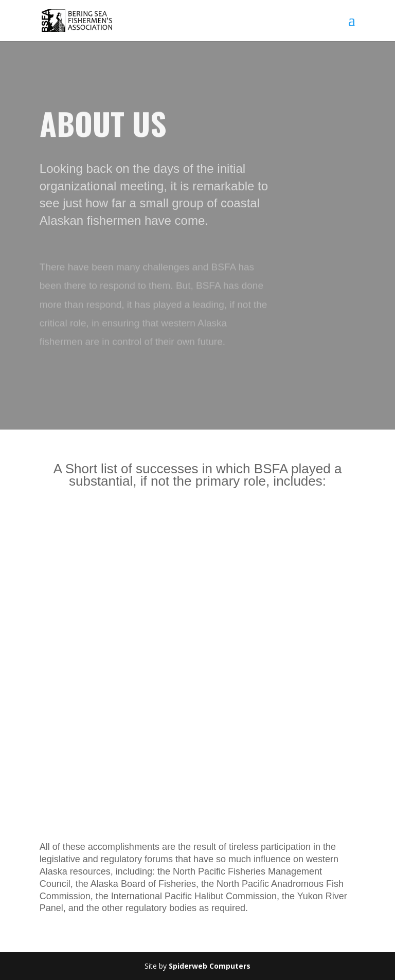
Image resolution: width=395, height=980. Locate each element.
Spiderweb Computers (210, 966)
